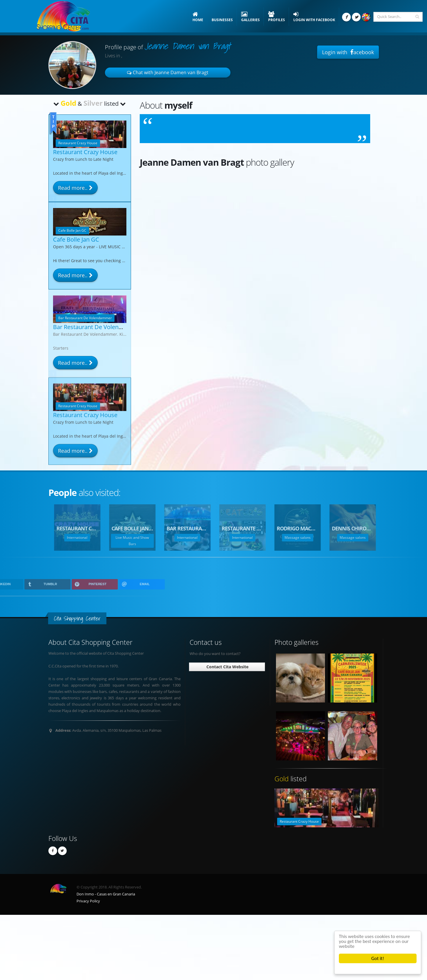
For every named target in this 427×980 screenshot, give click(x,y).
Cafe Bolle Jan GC (76, 239)
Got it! (378, 958)
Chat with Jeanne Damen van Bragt (168, 72)
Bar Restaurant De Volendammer (97, 327)
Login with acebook (348, 52)
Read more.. (75, 188)
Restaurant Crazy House (85, 152)
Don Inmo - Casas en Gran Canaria (106, 894)
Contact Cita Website (227, 667)
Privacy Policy (88, 901)
